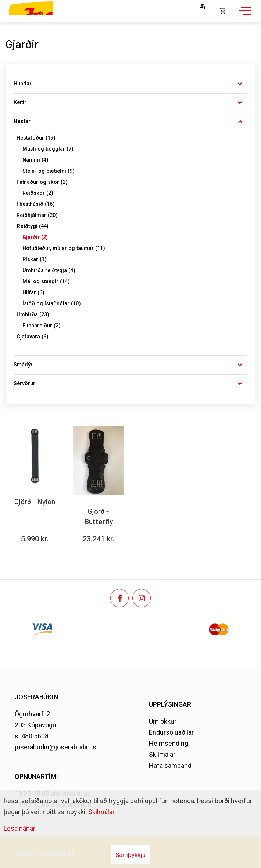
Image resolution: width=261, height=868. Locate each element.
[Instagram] (142, 598)
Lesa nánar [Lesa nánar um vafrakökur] (19, 828)
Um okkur (163, 721)
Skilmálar (162, 754)
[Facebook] (119, 598)
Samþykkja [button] (130, 855)
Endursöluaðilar (171, 732)
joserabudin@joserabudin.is (56, 747)
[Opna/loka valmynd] (244, 15)
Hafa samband (170, 765)
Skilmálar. (102, 812)
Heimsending (169, 743)
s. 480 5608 (32, 736)
